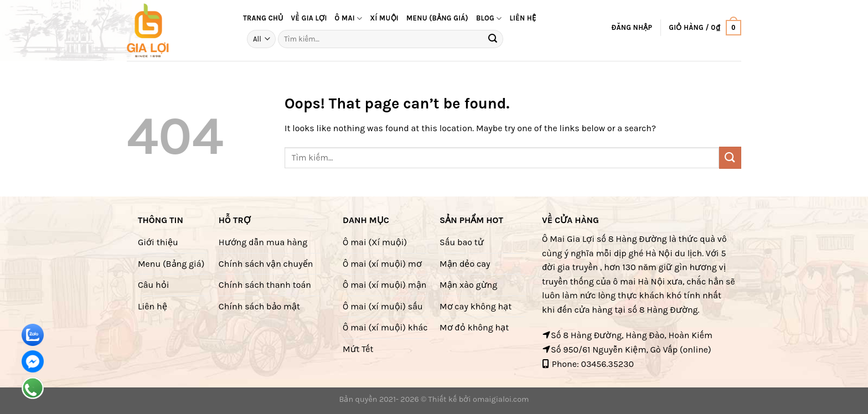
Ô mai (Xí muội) (375, 242)
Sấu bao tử (462, 242)
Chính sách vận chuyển (266, 264)
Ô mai (349, 19)
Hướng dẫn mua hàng (263, 242)
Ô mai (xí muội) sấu (383, 306)
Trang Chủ (263, 18)
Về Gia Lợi (309, 18)
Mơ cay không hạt (476, 306)
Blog (489, 19)
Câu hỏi (154, 285)
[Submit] (493, 39)
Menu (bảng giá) (437, 18)
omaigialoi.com (501, 399)
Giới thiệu (158, 242)
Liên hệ (523, 18)
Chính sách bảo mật (259, 306)
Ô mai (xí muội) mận (384, 285)
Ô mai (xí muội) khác (385, 327)
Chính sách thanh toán (265, 285)
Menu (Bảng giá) (171, 264)
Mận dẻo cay (465, 264)
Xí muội (384, 18)
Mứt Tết (358, 349)
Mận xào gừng (468, 285)
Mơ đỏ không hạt (474, 327)
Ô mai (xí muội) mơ (382, 264)
